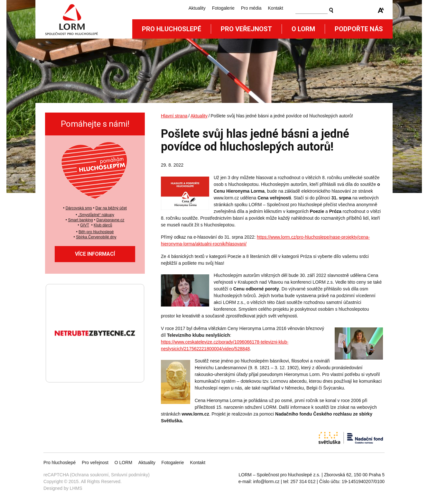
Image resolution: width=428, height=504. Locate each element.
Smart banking (80, 220)
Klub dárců (103, 225)
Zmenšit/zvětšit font (381, 10)
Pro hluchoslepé (172, 29)
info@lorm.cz (266, 481)
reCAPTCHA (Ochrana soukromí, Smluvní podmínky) (97, 475)
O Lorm (303, 29)
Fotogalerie (223, 8)
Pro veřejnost (246, 29)
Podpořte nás (359, 29)
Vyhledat (331, 10)
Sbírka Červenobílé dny (96, 237)
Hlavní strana (174, 116)
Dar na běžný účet (111, 208)
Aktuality (197, 8)
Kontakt (276, 8)
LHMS (76, 488)
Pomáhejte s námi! (95, 124)
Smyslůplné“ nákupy (97, 215)
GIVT (85, 225)
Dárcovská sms (79, 208)
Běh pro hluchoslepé (96, 232)
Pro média (251, 8)
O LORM (123, 463)
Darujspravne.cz (111, 220)
